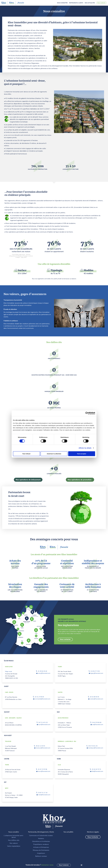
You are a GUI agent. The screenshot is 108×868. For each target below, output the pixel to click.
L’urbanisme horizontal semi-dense (14, 836)
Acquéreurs (41, 853)
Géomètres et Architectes (41, 841)
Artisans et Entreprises (41, 847)
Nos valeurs (14, 843)
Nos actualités (90, 3)
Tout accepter (82, 454)
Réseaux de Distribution (41, 850)
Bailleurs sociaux (41, 856)
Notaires (41, 838)
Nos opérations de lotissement (28, 480)
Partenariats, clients (76, 3)
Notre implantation (14, 846)
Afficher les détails (85, 448)
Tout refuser (26, 454)
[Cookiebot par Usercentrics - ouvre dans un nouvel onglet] (87, 413)
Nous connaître (62, 3)
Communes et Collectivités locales (41, 835)
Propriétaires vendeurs (41, 844)
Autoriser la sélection (54, 454)
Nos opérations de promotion (80, 480)
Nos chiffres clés (14, 840)
